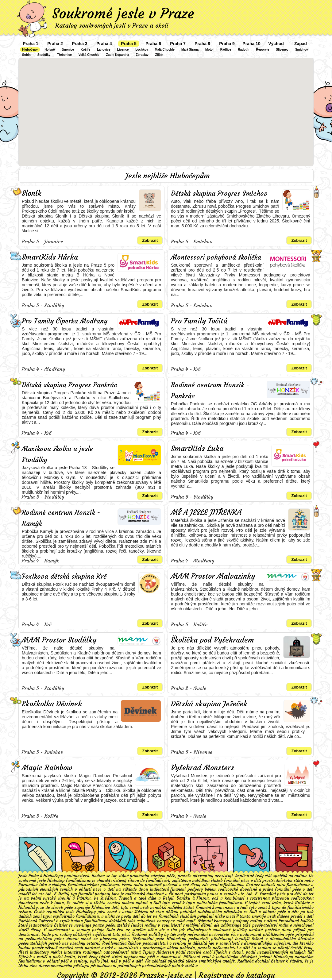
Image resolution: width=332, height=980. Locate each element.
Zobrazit (150, 240)
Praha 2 (55, 44)
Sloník (32, 193)
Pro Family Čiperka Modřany (65, 321)
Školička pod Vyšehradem (212, 640)
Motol (209, 50)
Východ (276, 44)
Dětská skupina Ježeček (209, 704)
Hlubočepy (30, 50)
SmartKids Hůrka (50, 257)
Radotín (243, 50)
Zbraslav (142, 55)
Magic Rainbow (47, 768)
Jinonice (68, 50)
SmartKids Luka (197, 449)
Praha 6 (153, 44)
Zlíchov (134, 943)
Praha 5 (129, 44)
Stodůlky (44, 55)
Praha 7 (178, 44)
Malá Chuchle (164, 50)
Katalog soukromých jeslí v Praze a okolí (112, 25)
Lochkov (142, 50)
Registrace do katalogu (237, 975)
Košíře (85, 50)
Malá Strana (190, 50)
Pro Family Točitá (199, 321)
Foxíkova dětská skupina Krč (64, 576)
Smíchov (302, 50)
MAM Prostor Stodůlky (59, 640)
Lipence (123, 50)
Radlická (245, 961)
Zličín (159, 55)
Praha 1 (31, 44)
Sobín (26, 55)
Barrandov (28, 885)
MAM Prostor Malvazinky (213, 576)
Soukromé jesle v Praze (123, 14)
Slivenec (282, 50)
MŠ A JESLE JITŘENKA (206, 512)
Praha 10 (251, 44)
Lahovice (104, 50)
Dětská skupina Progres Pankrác (69, 385)
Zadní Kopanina (118, 55)
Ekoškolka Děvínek (52, 704)
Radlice (226, 50)
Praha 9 (227, 44)
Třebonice (64, 55)
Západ (301, 44)
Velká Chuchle (89, 55)
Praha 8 (202, 44)
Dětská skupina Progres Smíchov (219, 193)
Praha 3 (80, 44)
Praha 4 (104, 44)
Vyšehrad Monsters (203, 768)
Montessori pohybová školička (216, 257)
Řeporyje (263, 50)
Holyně (50, 50)
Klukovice (101, 907)
